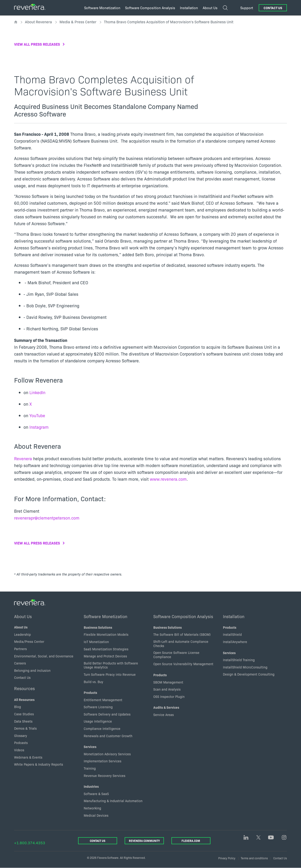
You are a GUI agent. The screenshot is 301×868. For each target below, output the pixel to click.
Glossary (21, 736)
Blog (18, 707)
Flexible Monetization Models (106, 634)
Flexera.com (191, 841)
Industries (91, 786)
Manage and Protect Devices (105, 656)
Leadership (22, 634)
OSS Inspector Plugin (169, 696)
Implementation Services (103, 761)
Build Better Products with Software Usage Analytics (111, 665)
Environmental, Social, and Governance (44, 656)
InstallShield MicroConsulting (245, 667)
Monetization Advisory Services (107, 754)
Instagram (39, 427)
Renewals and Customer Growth (108, 736)
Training (90, 768)
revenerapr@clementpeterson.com (47, 518)
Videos (19, 750)
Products (90, 692)
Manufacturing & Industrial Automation (113, 801)
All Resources (24, 700)
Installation (234, 616)
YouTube (37, 415)
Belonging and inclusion (32, 670)
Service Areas (164, 715)
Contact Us (273, 8)
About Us (23, 616)
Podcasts (21, 743)
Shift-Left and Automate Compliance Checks (181, 644)
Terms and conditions (254, 858)
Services (90, 747)
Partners (20, 649)
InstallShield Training (239, 660)
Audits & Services (166, 707)
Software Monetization (105, 616)
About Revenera (38, 22)
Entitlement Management (103, 700)
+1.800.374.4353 (30, 843)
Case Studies (24, 714)
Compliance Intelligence (102, 728)
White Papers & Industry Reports (39, 764)
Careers (20, 663)
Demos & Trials (25, 728)
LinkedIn (37, 392)
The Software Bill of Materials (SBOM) (182, 634)
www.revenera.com (168, 479)
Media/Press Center (29, 641)
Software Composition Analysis (183, 616)
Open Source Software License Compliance (176, 655)
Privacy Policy (227, 858)
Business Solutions (98, 627)
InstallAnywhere (235, 642)
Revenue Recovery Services (105, 776)
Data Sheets (23, 721)
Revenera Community (144, 841)
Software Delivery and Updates (107, 714)
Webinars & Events (28, 757)
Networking (92, 808)
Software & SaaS (96, 794)
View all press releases (37, 44)
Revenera (23, 458)
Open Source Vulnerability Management (183, 664)
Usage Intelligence (98, 721)
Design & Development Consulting (249, 674)
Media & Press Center (78, 22)
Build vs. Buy (93, 682)
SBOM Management (168, 682)
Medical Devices (96, 815)
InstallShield (232, 634)
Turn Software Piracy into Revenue (110, 674)
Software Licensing (98, 707)
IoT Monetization (96, 642)
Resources (24, 688)
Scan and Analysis (167, 689)
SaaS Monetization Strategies (106, 649)
